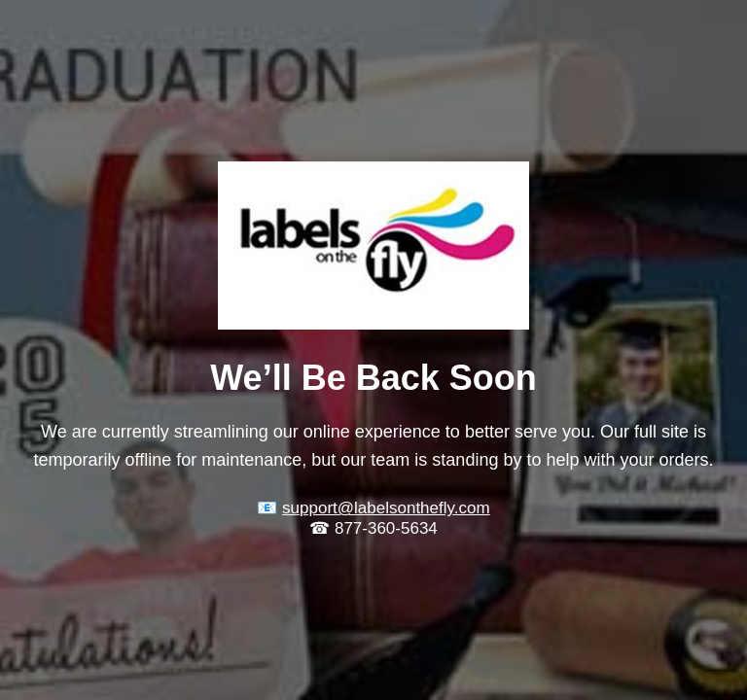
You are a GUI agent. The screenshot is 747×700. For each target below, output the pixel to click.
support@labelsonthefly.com (386, 508)
